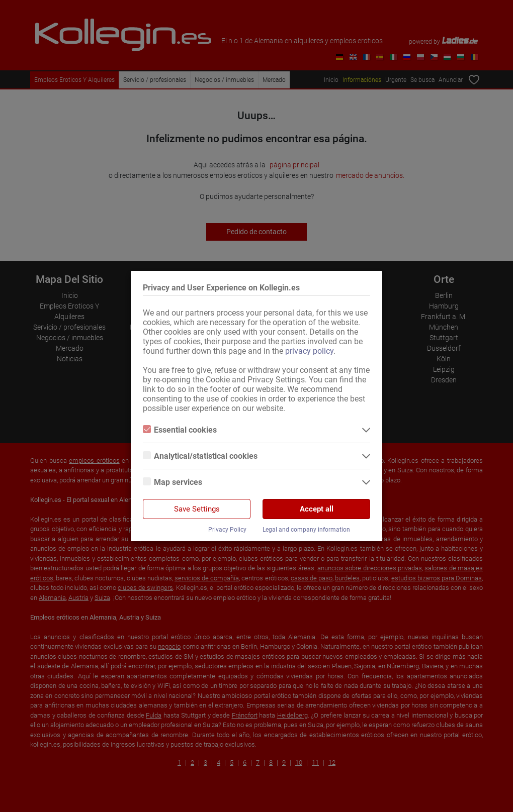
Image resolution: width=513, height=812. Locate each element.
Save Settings (197, 509)
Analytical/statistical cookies (200, 456)
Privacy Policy (227, 530)
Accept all (317, 509)
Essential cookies (180, 430)
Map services (173, 482)
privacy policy (309, 351)
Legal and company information (306, 530)
